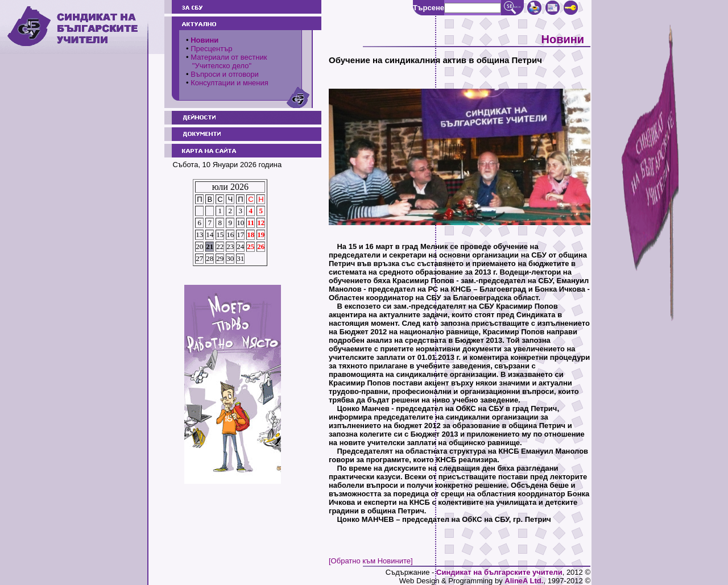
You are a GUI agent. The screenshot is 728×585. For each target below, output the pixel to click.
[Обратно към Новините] (371, 561)
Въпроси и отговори (225, 74)
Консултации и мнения (229, 83)
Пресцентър (211, 49)
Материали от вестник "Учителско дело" (226, 61)
